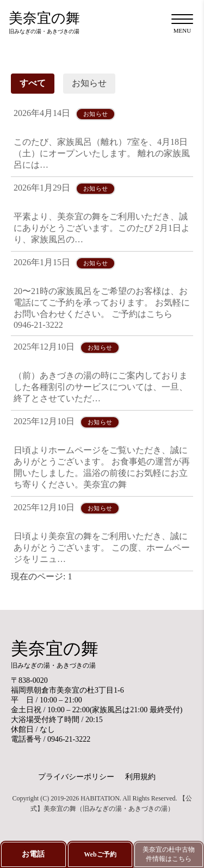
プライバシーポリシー (76, 777)
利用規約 (140, 777)
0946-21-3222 (69, 739)
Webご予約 (100, 854)
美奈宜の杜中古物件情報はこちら (169, 854)
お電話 (33, 854)
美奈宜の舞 (44, 23)
